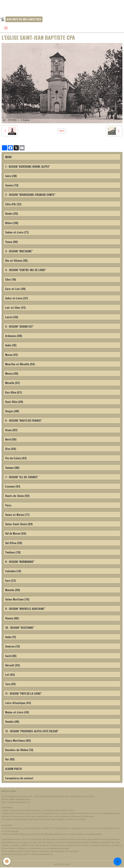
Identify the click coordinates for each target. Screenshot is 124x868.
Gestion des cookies (62, 864)
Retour (62, 131)
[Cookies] (7, 861)
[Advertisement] (59, 7)
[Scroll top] (118, 862)
